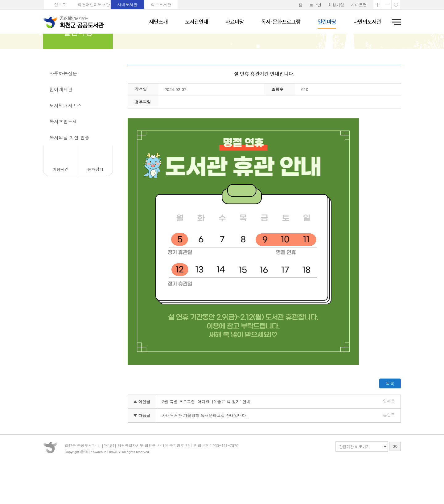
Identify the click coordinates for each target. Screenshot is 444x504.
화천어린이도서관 (94, 4)
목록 (390, 417)
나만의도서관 (367, 22)
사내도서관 (127, 4)
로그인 (315, 5)
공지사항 (59, 91)
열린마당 (327, 22)
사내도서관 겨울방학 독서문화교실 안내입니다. (205, 449)
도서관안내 (197, 22)
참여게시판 (61, 123)
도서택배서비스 (66, 139)
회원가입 (336, 5)
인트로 (60, 4)
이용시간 (61, 203)
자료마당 (235, 22)
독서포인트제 (63, 155)
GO (395, 487)
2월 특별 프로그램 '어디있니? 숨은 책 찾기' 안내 (206, 435)
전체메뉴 (394, 22)
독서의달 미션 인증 (69, 171)
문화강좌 (95, 203)
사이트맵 (359, 5)
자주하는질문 (63, 107)
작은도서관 (161, 4)
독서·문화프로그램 (281, 22)
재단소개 (158, 22)
